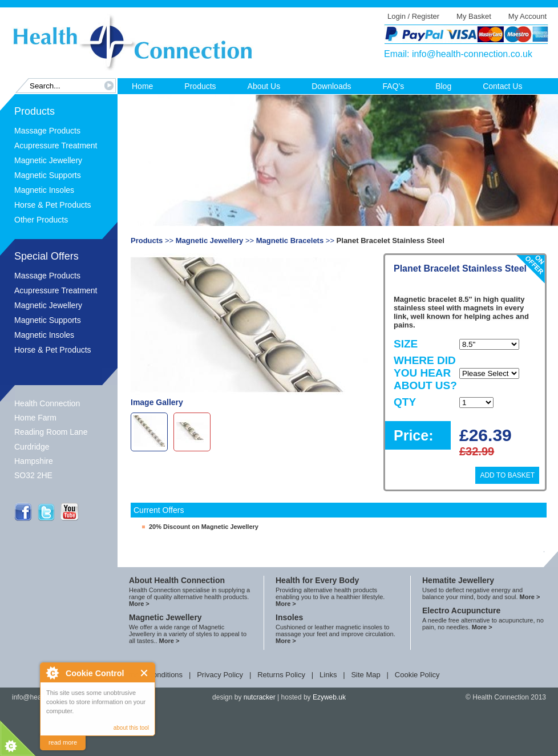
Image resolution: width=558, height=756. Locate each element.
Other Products (41, 220)
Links (328, 675)
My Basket (474, 16)
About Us (264, 86)
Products (200, 86)
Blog (443, 86)
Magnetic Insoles (44, 190)
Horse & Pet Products (53, 205)
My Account (527, 16)
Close (145, 673)
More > (139, 604)
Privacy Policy (220, 675)
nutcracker (260, 697)
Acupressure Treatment (56, 145)
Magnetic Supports (48, 175)
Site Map (365, 675)
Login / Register (413, 16)
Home (142, 86)
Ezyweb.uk (329, 697)
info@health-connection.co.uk (472, 54)
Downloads (331, 86)
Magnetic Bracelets (290, 240)
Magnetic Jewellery (48, 160)
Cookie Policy (417, 675)
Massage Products (47, 131)
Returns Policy (281, 675)
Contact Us (502, 86)
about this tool (131, 728)
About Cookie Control (52, 673)
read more (63, 742)
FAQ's (393, 86)
